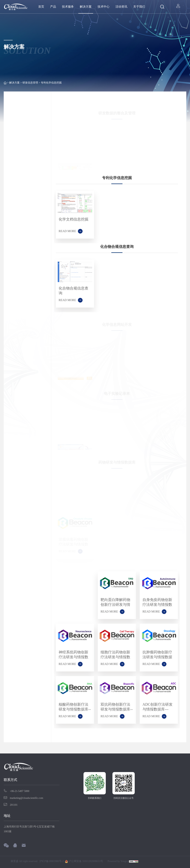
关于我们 (139, 7)
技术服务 (68, 7)
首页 (41, 7)
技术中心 (104, 7)
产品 (53, 7)
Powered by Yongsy (118, 861)
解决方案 (86, 7)
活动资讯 (121, 7)
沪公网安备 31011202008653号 (84, 861)
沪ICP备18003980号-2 (51, 861)
